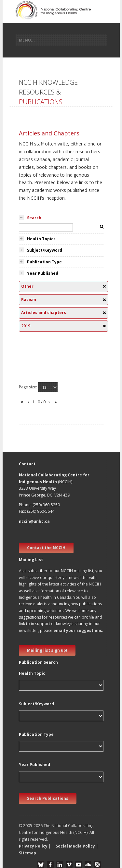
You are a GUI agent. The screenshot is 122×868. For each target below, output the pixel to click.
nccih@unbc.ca (34, 521)
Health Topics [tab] (41, 239)
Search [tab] (34, 218)
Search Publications (48, 798)
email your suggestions (78, 630)
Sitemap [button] (27, 853)
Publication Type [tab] (44, 262)
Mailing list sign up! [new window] (47, 650)
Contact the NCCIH (46, 548)
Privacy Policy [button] (33, 846)
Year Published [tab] (43, 273)
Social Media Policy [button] (75, 846)
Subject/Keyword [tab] (45, 250)
